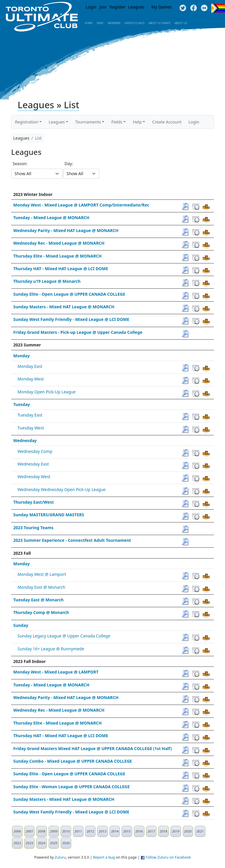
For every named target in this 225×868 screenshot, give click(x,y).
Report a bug (104, 857)
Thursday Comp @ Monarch (41, 612)
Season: (20, 164)
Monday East (30, 366)
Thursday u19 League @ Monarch (47, 281)
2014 (115, 831)
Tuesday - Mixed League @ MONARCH (51, 218)
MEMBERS (114, 23)
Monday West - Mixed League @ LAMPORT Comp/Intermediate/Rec (81, 205)
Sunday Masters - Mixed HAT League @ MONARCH (64, 307)
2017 (151, 831)
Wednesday (25, 440)
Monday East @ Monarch (41, 587)
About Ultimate (160, 23)
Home (89, 23)
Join (103, 7)
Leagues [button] (57, 122)
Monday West (31, 379)
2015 (127, 831)
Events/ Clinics (134, 23)
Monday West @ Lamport (42, 574)
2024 (42, 843)
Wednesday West (34, 477)
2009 (54, 831)
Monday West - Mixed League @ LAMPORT (56, 672)
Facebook (194, 8)
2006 (17, 831)
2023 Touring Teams (33, 528)
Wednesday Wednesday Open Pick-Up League (62, 489)
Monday (21, 356)
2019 (176, 831)
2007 (30, 831)
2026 (66, 843)
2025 (54, 843)
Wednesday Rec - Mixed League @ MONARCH (59, 243)
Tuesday (22, 404)
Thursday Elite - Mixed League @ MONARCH (57, 256)
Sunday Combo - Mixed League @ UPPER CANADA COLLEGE (73, 761)
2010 (66, 831)
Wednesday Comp (35, 451)
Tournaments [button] (88, 122)
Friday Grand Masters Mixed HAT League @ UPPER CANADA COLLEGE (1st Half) (92, 748)
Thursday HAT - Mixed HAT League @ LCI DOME (61, 269)
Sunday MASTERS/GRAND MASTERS (49, 515)
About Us (181, 23)
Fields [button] (117, 122)
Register (117, 7)
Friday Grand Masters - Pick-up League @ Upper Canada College (78, 332)
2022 (17, 843)
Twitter (183, 8)
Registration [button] (27, 122)
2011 (78, 831)
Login (91, 7)
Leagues (136, 7)
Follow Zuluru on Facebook (168, 857)
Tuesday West (31, 428)
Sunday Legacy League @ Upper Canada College (64, 636)
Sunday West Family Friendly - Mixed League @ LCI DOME (71, 319)
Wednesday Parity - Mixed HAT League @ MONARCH (66, 230)
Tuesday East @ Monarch (38, 600)
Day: (69, 164)
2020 (188, 831)
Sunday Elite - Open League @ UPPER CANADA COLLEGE (69, 294)
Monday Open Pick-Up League (47, 392)
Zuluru (60, 857)
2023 (30, 843)
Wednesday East (33, 464)
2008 (42, 831)
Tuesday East (30, 415)
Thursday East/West (33, 502)
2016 (139, 831)
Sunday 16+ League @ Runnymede (51, 649)
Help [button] (137, 122)
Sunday (21, 625)
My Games (162, 7)
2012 (91, 831)
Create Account (167, 122)
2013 (103, 831)
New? (100, 23)
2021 (200, 831)
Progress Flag (218, 8)
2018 (163, 831)
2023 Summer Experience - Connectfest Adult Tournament (72, 540)
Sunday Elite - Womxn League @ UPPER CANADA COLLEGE (71, 787)
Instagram (204, 8)
